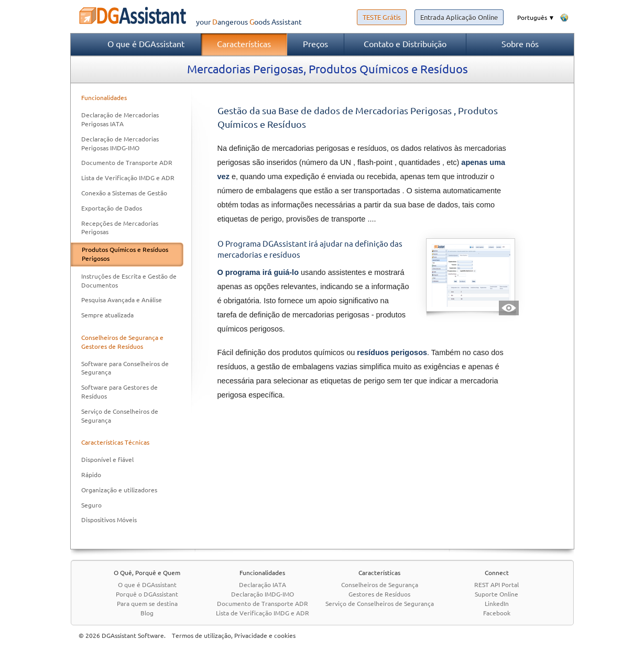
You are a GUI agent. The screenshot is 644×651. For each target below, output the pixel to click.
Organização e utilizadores (119, 490)
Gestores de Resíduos (379, 594)
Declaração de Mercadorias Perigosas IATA (120, 119)
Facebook (497, 613)
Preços (315, 44)
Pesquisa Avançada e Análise (122, 300)
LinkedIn (497, 604)
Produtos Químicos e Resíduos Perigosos (125, 254)
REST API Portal (496, 585)
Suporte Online (496, 594)
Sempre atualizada (107, 315)
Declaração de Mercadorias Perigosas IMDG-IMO (120, 144)
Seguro (91, 505)
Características (244, 44)
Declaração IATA (263, 585)
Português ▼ (536, 18)
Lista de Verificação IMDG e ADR (128, 178)
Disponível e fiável (107, 460)
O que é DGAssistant (146, 44)
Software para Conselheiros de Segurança (125, 368)
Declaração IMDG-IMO (263, 594)
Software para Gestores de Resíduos (119, 392)
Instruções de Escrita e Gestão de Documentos (129, 281)
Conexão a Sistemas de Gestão (124, 193)
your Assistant (186, 22)
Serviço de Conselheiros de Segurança (120, 416)
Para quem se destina (147, 604)
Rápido (91, 475)
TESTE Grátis (382, 17)
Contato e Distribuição (405, 44)
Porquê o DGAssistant (147, 594)
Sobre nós (520, 44)
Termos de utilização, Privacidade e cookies (234, 636)
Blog (147, 613)
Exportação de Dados (112, 208)
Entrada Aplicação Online (459, 17)
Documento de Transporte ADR (127, 163)
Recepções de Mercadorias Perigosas (120, 228)
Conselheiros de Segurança (380, 585)
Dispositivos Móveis (109, 520)
